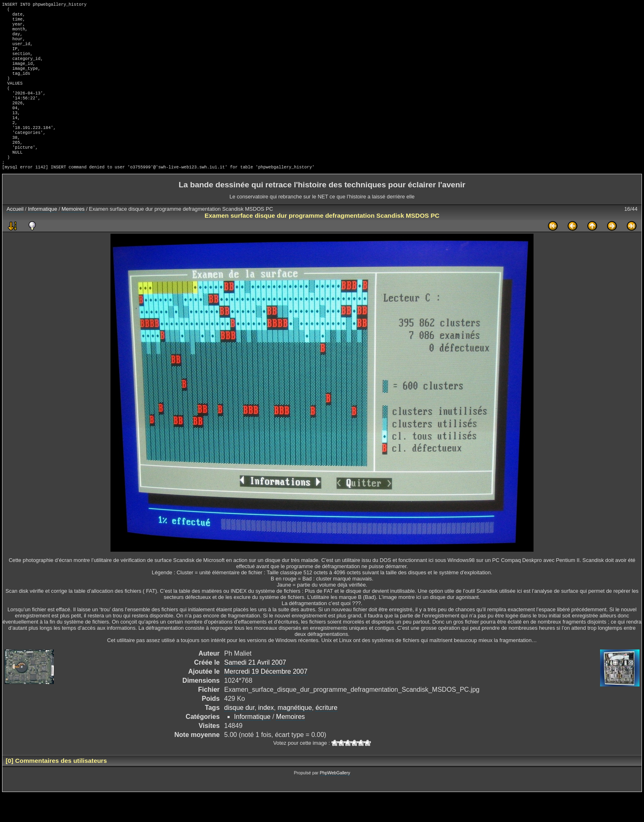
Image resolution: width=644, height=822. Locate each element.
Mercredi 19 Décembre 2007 (266, 699)
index (266, 736)
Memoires (73, 237)
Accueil (15, 237)
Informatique (43, 237)
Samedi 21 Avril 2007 (255, 690)
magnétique (295, 736)
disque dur (239, 736)
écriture (326, 736)
